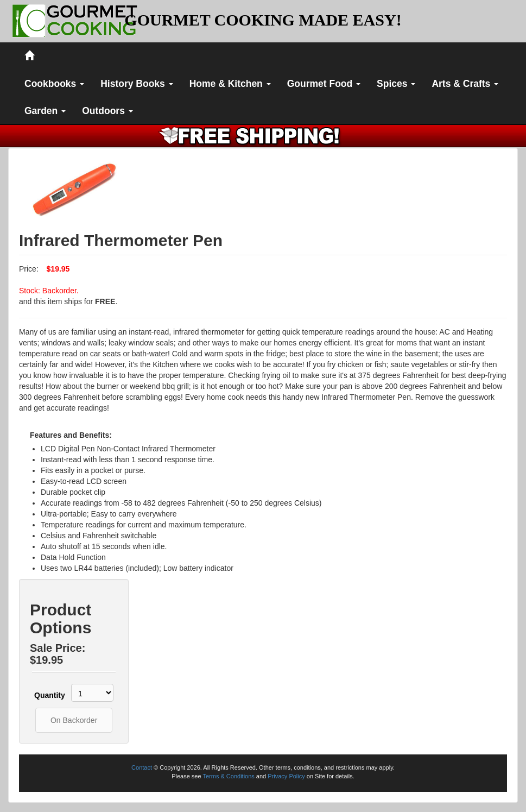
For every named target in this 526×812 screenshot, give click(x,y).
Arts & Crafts (465, 84)
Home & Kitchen (230, 84)
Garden (45, 111)
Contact (142, 767)
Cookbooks (54, 84)
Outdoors (107, 111)
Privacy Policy (286, 776)
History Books (137, 84)
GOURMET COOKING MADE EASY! (263, 20)
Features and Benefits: (71, 435)
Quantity (47, 695)
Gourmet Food (324, 84)
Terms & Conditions (228, 776)
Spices (396, 84)
